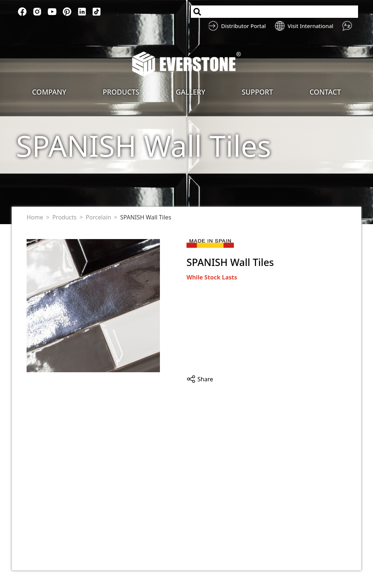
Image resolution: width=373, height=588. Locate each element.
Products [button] (121, 92)
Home (35, 217)
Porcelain (98, 217)
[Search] (274, 12)
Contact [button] (325, 92)
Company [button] (49, 92)
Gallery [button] (191, 92)
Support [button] (258, 92)
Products (65, 217)
